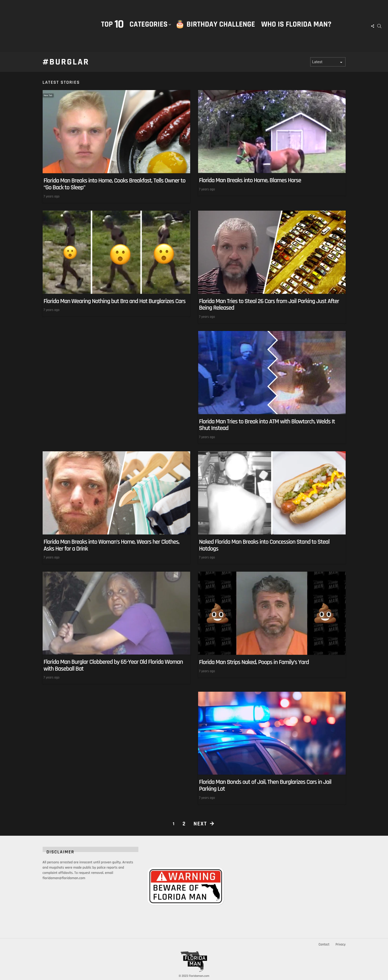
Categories (148, 30)
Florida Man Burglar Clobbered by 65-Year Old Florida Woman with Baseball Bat (113, 665)
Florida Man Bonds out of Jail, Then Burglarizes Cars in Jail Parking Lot (265, 785)
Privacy (340, 944)
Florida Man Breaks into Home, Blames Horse (250, 180)
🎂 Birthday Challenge (215, 24)
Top (112, 24)
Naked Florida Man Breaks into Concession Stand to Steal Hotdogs (264, 545)
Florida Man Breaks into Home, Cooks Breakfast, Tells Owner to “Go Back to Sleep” (115, 184)
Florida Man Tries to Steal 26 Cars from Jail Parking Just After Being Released (269, 304)
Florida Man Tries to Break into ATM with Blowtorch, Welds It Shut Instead (267, 425)
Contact (324, 944)
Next (200, 824)
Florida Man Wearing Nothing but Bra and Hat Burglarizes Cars (115, 301)
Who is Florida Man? (296, 24)
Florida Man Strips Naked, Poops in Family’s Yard (254, 662)
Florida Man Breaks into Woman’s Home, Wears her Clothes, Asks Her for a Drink (112, 545)
